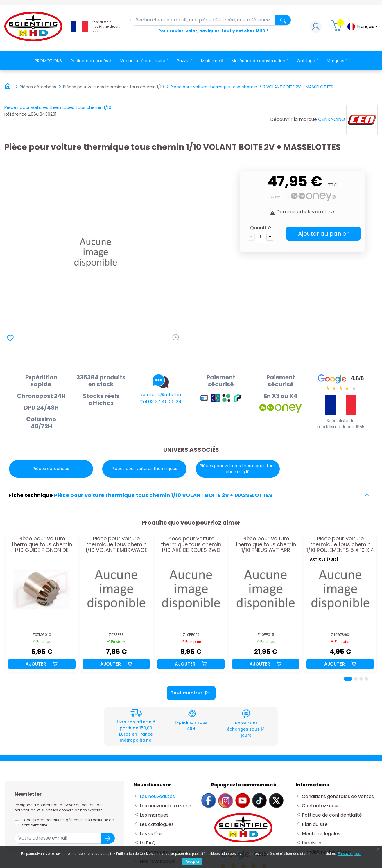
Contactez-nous (321, 806)
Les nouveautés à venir (166, 806)
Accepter (192, 862)
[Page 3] (361, 679)
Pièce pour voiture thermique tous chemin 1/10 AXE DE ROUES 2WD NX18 (191, 544)
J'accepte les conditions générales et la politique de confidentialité (68, 823)
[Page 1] (348, 679)
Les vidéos (151, 834)
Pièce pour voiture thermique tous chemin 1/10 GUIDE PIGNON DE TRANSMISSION (42, 544)
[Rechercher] (211, 20)
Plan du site (315, 824)
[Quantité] (261, 237)
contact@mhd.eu (161, 395)
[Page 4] (366, 679)
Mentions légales (321, 834)
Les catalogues (157, 824)
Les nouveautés (157, 796)
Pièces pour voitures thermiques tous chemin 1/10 (58, 107)
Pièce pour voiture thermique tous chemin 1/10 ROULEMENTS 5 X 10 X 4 (340, 544)
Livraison (312, 843)
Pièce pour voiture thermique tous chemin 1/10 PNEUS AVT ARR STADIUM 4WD (266, 544)
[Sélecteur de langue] (362, 27)
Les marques (154, 815)
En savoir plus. (349, 854)
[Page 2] (356, 679)
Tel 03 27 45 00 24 (161, 402)
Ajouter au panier (323, 234)
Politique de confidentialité (332, 815)
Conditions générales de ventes (338, 796)
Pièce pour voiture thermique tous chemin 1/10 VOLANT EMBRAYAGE (116, 544)
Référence (16, 114)
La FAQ (148, 843)
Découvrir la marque (294, 119)
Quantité (261, 228)
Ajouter (42, 664)
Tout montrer (191, 693)
